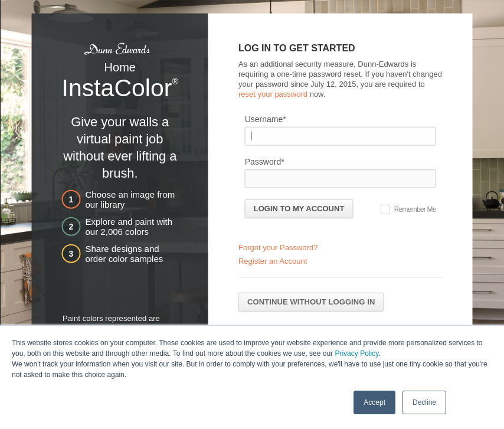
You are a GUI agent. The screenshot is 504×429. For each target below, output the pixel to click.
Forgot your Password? (278, 248)
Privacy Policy (356, 353)
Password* (265, 161)
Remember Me (415, 209)
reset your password (273, 94)
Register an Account (273, 261)
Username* (266, 119)
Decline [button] (424, 402)
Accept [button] (374, 402)
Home (120, 67)
